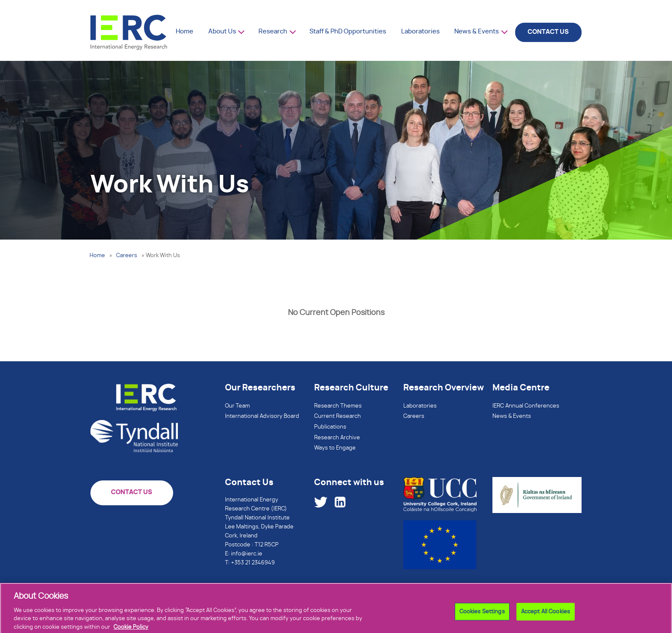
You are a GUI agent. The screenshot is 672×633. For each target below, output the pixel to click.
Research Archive (337, 438)
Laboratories (420, 31)
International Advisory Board (262, 416)
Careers (127, 256)
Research (273, 31)
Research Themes (338, 406)
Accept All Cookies (546, 620)
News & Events (477, 31)
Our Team (237, 406)
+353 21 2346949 (253, 563)
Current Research (337, 416)
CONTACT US (548, 32)
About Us (222, 31)
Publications (330, 427)
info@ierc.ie (247, 554)
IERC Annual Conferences (526, 406)
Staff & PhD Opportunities (348, 31)
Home (184, 31)
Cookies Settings (482, 620)
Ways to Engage (335, 448)
